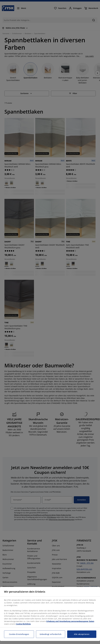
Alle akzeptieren (82, 634)
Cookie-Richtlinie (23, 624)
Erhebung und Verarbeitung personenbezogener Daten (70, 621)
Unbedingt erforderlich (51, 634)
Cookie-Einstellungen (19, 634)
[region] (50, 614)
